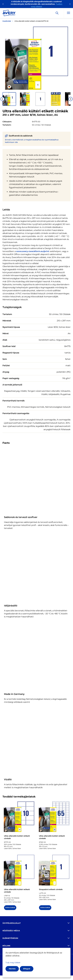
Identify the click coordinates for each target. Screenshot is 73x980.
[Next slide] (70, 99)
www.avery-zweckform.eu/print (33, 251)
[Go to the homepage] (9, 13)
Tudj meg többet (13, 963)
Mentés (12, 969)
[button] (9, 99)
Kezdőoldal (7, 21)
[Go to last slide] (3, 99)
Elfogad (27, 969)
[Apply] (57, 13)
